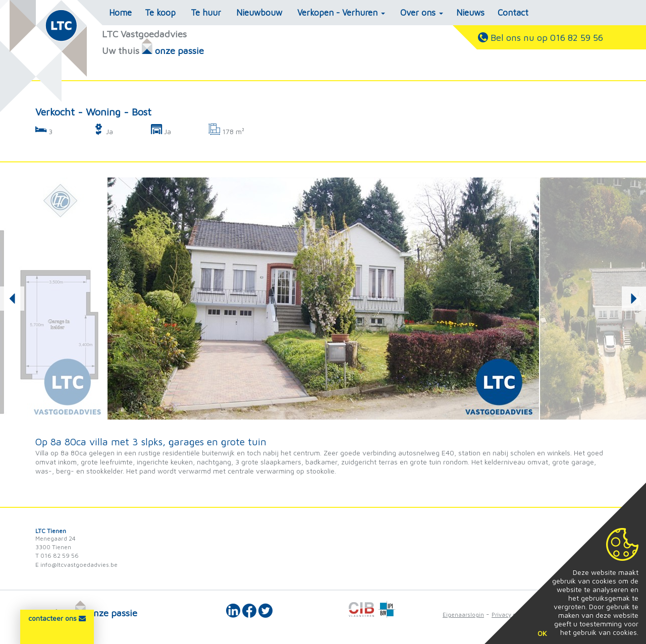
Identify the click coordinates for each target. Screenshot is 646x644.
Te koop (160, 13)
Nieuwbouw (259, 13)
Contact (513, 13)
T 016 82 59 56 (57, 555)
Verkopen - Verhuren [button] (341, 13)
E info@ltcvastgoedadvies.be (76, 565)
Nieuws (470, 13)
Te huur (206, 13)
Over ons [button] (422, 13)
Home (120, 13)
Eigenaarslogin (463, 614)
